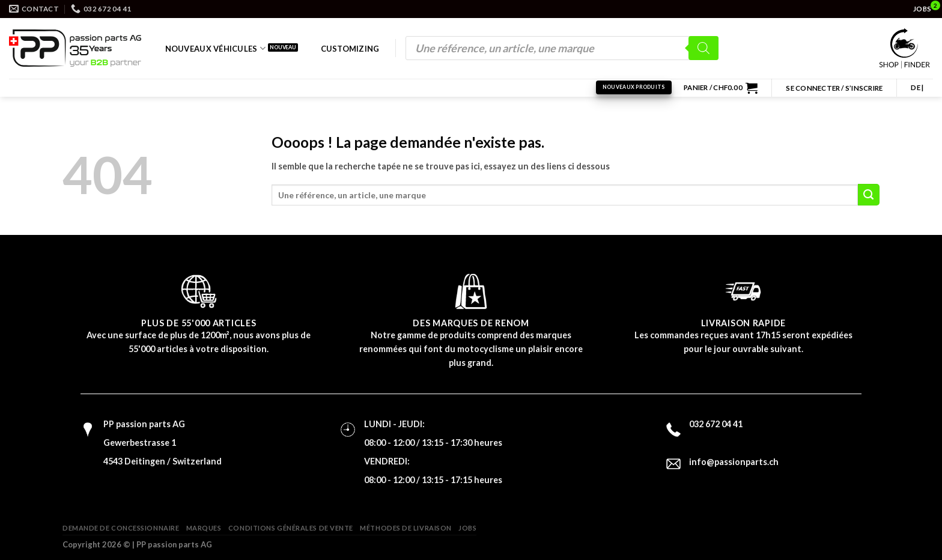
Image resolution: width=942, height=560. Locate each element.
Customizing (350, 49)
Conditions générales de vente (291, 528)
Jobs (467, 528)
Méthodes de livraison (406, 528)
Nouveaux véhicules (215, 48)
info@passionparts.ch (734, 462)
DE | (917, 87)
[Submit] (869, 195)
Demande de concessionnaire (121, 528)
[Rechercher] (703, 48)
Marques (204, 528)
